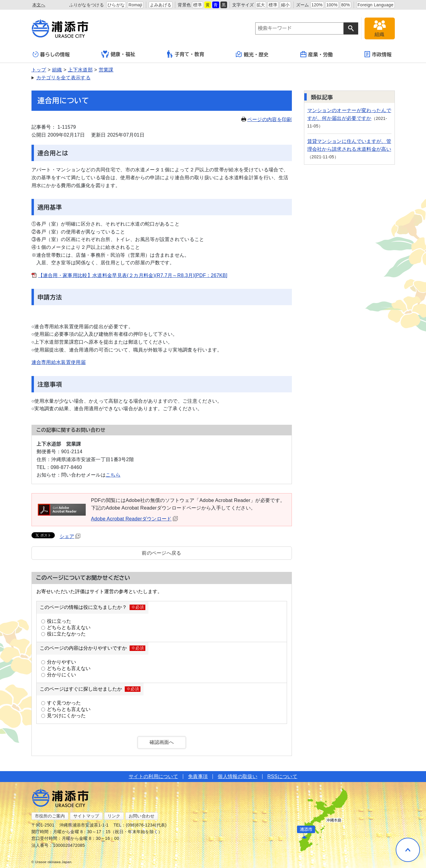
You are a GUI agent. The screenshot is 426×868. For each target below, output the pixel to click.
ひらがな (116, 5)
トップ (39, 70)
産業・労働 (317, 54)
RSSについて (282, 776)
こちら (113, 475)
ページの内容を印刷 (267, 119)
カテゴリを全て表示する (64, 78)
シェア (70, 536)
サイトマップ (86, 816)
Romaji (135, 5)
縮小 (285, 5)
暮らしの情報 (51, 54)
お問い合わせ (142, 816)
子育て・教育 (186, 54)
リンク (114, 816)
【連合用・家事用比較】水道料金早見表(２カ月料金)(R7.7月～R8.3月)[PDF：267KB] (133, 275)
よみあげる (161, 5)
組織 (57, 70)
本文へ (39, 5)
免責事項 (198, 776)
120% (317, 5)
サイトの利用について (153, 776)
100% (332, 5)
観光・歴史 (252, 54)
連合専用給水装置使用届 (59, 362)
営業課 (106, 70)
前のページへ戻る (162, 553)
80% (346, 5)
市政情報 (378, 54)
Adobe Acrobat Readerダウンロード (134, 519)
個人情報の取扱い (238, 776)
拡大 (261, 5)
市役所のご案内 (50, 816)
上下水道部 (80, 70)
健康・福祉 (118, 54)
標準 (198, 5)
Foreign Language (376, 5)
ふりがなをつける (87, 5)
